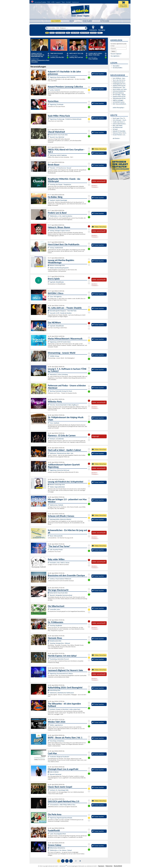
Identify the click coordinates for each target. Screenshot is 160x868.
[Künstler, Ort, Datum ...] (66, 28)
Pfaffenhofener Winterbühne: (57, 848)
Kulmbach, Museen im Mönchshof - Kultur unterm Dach (65, 709)
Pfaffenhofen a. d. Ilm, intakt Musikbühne (61, 216)
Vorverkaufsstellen (40, 2)
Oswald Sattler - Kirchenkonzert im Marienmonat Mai (38, 55)
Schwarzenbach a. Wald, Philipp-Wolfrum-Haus (63, 805)
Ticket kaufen (98, 74)
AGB (53, 2)
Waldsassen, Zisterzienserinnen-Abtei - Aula (62, 453)
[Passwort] (119, 49)
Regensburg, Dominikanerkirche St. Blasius (61, 674)
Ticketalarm (87, 21)
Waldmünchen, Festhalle (56, 505)
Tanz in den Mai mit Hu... (119, 80)
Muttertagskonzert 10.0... (119, 84)
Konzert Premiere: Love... (119, 135)
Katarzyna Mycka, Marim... (120, 133)
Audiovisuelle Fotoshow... (120, 124)
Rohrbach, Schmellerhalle (57, 439)
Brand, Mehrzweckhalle (56, 536)
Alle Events (56, 21)
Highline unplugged (118, 100)
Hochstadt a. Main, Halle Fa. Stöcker (60, 563)
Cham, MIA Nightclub (56, 297)
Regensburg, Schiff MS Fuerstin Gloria (60, 342)
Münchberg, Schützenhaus (57, 741)
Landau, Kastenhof (55, 90)
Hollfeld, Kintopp (55, 356)
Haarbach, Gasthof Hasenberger (58, 200)
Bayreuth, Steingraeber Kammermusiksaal (61, 595)
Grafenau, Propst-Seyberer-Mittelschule (61, 579)
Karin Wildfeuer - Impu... (119, 78)
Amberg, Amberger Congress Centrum (60, 231)
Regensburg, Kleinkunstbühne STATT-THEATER (63, 77)
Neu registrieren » (115, 56)
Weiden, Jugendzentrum (56, 725)
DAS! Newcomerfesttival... (120, 104)
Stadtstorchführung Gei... (119, 86)
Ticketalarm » (95, 187)
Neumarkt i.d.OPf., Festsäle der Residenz (61, 313)
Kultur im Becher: (53, 772)
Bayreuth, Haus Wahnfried (57, 137)
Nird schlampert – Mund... (120, 120)
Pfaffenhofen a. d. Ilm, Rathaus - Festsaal (61, 850)
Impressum (75, 2)
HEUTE (72, 21)
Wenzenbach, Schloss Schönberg (59, 375)
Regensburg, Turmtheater (57, 104)
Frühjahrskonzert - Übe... (119, 87)
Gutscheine (105, 21)
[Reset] (86, 28)
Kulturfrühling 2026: (54, 690)
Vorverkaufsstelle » (118, 68)
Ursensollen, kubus (55, 609)
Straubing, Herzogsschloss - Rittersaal (60, 643)
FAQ (49, 2)
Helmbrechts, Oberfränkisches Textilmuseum (62, 693)
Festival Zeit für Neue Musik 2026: (58, 135)
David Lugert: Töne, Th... (119, 118)
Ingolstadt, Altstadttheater (57, 282)
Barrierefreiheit (118, 866)
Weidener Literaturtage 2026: (56, 265)
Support (58, 2)
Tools (63, 2)
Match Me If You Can (76, 53)
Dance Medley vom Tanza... (120, 89)
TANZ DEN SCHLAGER (57, 53)
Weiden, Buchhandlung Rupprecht (59, 268)
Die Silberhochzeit (118, 127)
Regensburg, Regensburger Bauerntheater (61, 818)
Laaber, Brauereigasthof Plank (58, 834)
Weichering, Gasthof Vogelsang (58, 155)
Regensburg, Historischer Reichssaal (60, 470)
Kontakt (68, 2)
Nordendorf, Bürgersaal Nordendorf (59, 757)
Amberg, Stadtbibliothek (56, 248)
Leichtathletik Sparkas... (119, 102)
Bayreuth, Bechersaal (56, 774)
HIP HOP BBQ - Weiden (119, 95)
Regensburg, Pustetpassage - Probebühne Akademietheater (66, 119)
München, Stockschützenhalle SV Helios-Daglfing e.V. (64, 405)
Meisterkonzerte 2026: (55, 641)
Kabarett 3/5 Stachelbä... (119, 131)
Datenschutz (109, 866)
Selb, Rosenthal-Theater (56, 550)
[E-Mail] (119, 46)
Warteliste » (94, 186)
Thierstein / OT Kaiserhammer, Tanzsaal (61, 168)
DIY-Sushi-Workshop (118, 93)
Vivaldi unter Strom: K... (119, 122)
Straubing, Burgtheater (56, 626)
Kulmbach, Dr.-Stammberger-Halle (59, 790)
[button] (114, 51)
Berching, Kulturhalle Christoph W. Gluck (61, 391)
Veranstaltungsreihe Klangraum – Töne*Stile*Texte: (62, 311)
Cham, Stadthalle (54, 423)
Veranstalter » (116, 66)
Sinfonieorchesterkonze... (119, 91)
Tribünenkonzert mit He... (119, 98)
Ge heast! (115, 129)
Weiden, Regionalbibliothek (57, 487)
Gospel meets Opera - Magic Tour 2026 (96, 54)
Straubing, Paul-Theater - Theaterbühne (60, 184)
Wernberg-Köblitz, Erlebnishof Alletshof (61, 519)
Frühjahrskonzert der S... (119, 82)
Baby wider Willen (118, 126)
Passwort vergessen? (116, 54)
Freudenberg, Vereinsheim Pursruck (59, 659)
